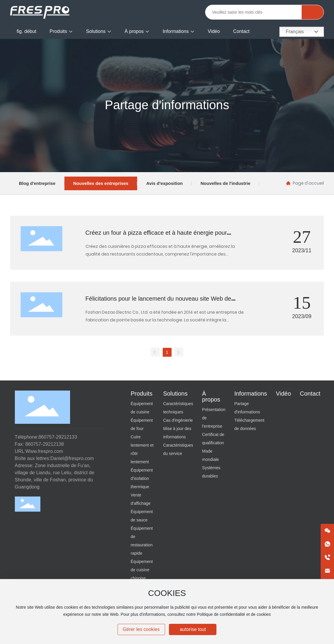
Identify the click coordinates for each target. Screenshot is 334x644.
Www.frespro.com (44, 451)
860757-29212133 (58, 437)
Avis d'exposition (164, 183)
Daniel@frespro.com (72, 458)
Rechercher (312, 12)
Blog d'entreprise (37, 183)
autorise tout (193, 629)
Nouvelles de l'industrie (225, 183)
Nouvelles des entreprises (101, 183)
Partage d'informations (167, 105)
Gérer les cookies (141, 629)
